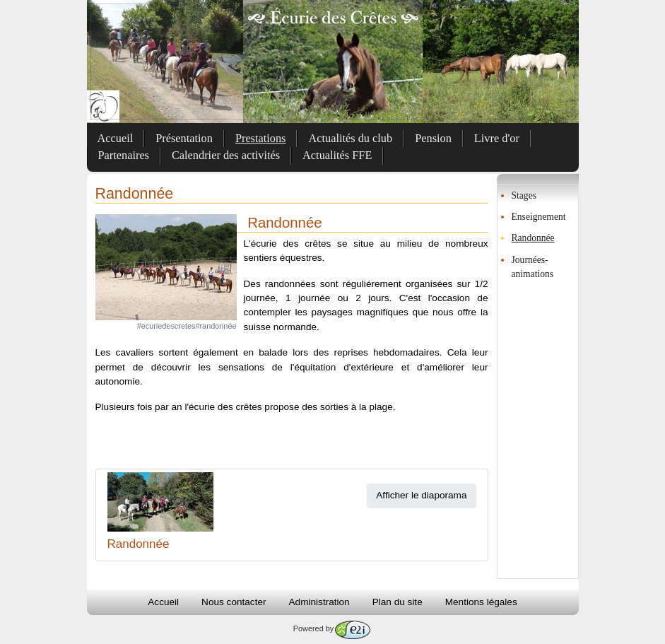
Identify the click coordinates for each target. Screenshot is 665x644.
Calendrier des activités (226, 155)
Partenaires (124, 155)
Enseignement (539, 217)
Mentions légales (481, 602)
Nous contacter (234, 602)
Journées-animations (533, 267)
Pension (433, 138)
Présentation (184, 138)
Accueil (116, 138)
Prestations (261, 138)
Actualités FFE (337, 155)
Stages (524, 195)
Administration (319, 602)
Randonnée (533, 238)
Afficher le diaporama (421, 495)
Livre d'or (497, 138)
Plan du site (398, 602)
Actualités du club (350, 138)
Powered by (332, 628)
